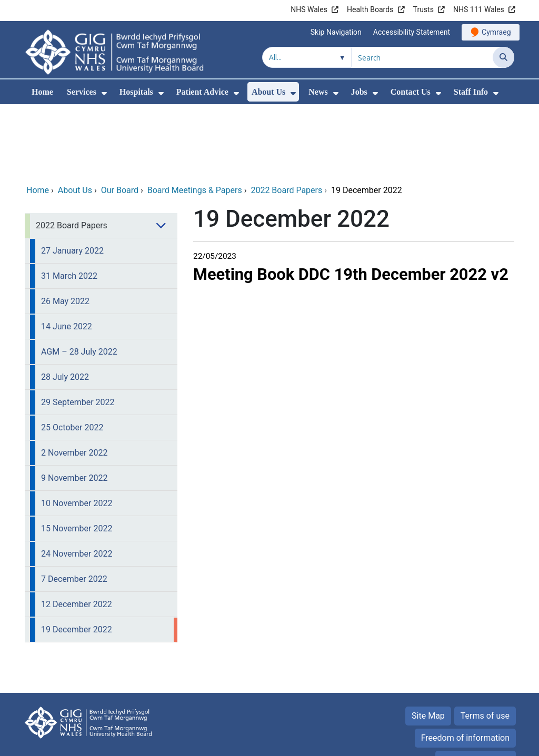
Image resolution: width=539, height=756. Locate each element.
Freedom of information (465, 666)
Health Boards (370, 9)
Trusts (423, 9)
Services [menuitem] (82, 92)
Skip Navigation (336, 32)
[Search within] (307, 57)
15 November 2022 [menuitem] (77, 457)
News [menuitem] (318, 92)
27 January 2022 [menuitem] (72, 179)
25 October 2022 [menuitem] (72, 356)
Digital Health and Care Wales (448, 743)
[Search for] (422, 57)
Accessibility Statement (412, 32)
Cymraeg (496, 32)
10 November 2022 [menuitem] (77, 432)
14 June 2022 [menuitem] (67, 255)
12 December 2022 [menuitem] (77, 533)
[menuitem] (104, 93)
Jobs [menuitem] (359, 92)
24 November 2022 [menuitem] (77, 482)
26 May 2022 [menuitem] (65, 230)
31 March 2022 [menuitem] (69, 204)
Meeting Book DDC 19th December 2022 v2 (351, 203)
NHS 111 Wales (479, 9)
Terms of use (485, 644)
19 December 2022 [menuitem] (77, 558)
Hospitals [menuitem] (136, 92)
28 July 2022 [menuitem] (65, 305)
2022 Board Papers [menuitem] (72, 154)
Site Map (428, 644)
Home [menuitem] (42, 92)
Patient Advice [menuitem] (202, 92)
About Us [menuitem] (268, 92)
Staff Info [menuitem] (471, 92)
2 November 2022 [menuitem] (74, 381)
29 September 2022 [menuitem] (78, 331)
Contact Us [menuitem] (411, 92)
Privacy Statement (476, 688)
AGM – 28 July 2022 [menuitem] (79, 280)
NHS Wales (309, 9)
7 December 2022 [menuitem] (74, 507)
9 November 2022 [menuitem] (74, 406)
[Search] (503, 57)
